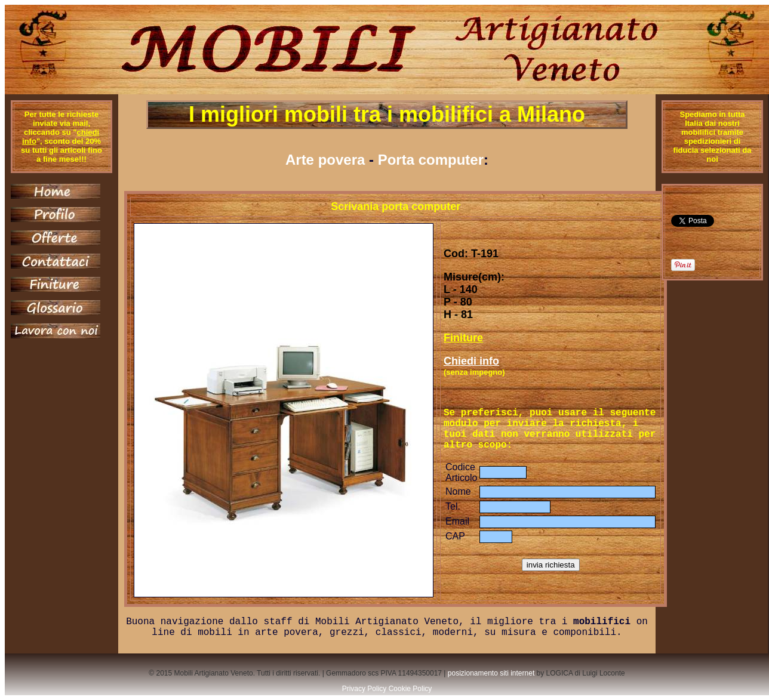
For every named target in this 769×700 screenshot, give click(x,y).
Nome (458, 491)
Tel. (453, 506)
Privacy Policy (364, 689)
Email (457, 521)
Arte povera (325, 160)
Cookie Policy (410, 689)
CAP (455, 536)
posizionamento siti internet (491, 673)
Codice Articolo (461, 472)
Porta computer (431, 160)
